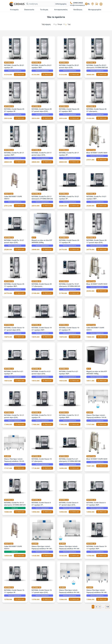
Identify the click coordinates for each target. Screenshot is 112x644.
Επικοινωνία (29, 10)
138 (107, 607)
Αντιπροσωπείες (61, 10)
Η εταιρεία (14, 10)
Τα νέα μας (44, 10)
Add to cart (21, 74)
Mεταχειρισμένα (95, 10)
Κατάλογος (78, 10)
